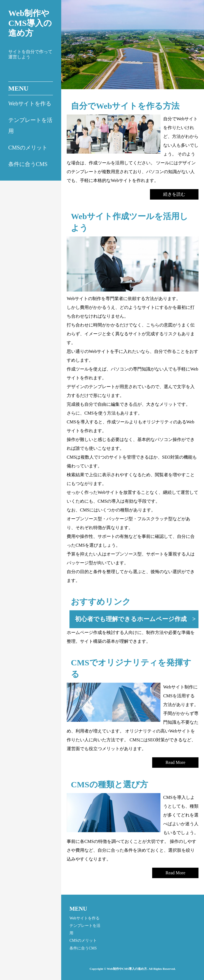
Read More (175, 762)
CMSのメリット (28, 148)
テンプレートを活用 (30, 126)
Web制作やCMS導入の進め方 (30, 23)
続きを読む (174, 194)
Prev (75, 48)
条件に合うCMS (28, 164)
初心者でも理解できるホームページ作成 (131, 619)
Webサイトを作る (30, 104)
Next (196, 48)
